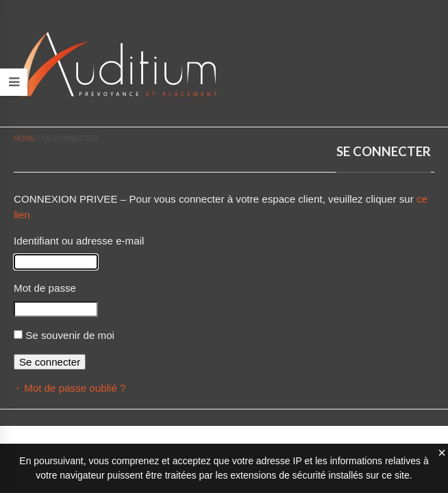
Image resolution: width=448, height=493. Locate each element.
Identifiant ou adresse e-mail (79, 241)
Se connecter (50, 362)
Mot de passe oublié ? (75, 388)
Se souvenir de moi (70, 335)
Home (25, 138)
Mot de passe (45, 288)
